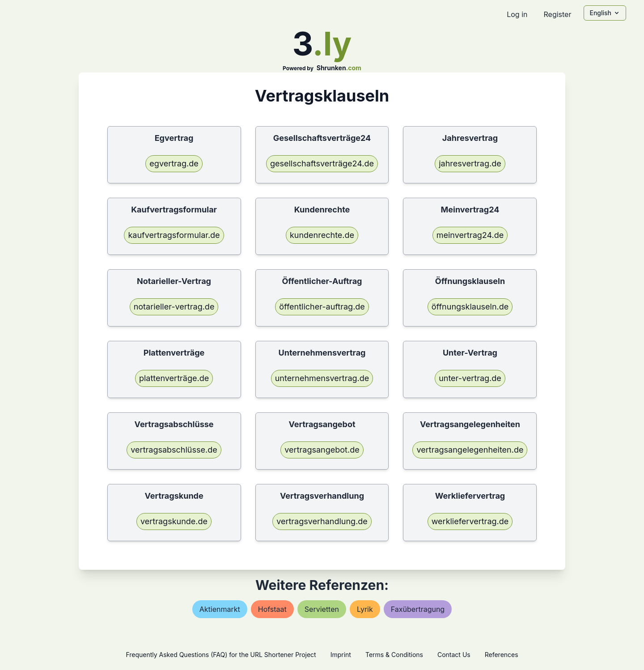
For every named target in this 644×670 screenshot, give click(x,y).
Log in (517, 14)
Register (557, 14)
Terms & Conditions (394, 655)
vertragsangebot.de (322, 450)
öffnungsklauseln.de (470, 307)
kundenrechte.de (322, 235)
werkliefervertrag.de (470, 521)
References (502, 655)
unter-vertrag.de (470, 378)
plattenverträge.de (174, 378)
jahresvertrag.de (470, 163)
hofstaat (272, 609)
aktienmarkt (220, 609)
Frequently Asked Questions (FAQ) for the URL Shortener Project (221, 655)
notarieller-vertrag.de (174, 307)
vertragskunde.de (174, 521)
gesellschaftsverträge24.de (322, 163)
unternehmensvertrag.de (322, 378)
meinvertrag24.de (470, 235)
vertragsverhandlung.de (322, 521)
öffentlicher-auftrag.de (322, 307)
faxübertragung (418, 609)
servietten (322, 609)
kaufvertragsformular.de (174, 235)
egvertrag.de (174, 163)
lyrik (365, 609)
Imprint (341, 655)
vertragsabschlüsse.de (174, 450)
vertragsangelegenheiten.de (470, 450)
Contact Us (454, 655)
